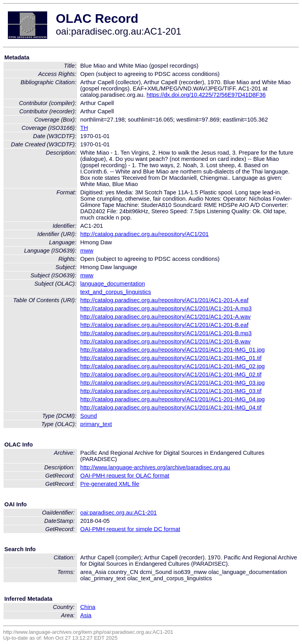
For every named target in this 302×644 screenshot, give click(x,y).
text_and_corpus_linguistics (116, 292)
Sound (88, 416)
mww (87, 251)
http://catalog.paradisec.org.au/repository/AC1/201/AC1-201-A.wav (165, 317)
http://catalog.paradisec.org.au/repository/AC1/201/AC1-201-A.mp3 (166, 308)
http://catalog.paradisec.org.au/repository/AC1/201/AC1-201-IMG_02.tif (171, 375)
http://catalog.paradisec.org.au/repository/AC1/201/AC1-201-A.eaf (164, 300)
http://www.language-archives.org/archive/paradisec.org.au (155, 467)
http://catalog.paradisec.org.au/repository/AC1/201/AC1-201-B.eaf (164, 325)
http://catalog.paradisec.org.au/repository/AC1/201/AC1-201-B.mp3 (166, 333)
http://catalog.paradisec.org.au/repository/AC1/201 (145, 234)
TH (84, 128)
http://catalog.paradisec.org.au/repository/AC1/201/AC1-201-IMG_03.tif (171, 391)
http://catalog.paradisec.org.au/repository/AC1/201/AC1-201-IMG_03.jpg (172, 383)
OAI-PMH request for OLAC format (125, 476)
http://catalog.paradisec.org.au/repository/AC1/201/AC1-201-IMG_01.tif (171, 358)
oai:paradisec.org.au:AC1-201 (119, 513)
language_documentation (113, 284)
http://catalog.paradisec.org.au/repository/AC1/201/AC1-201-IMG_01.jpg (172, 350)
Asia (86, 615)
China (88, 607)
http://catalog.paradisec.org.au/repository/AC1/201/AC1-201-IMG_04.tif (171, 408)
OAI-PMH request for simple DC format (130, 529)
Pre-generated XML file (110, 484)
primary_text (96, 424)
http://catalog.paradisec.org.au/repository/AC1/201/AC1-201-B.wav (165, 341)
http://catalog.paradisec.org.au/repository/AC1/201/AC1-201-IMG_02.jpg (172, 366)
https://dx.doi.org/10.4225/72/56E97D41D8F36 (206, 95)
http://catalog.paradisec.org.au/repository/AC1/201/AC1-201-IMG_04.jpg (172, 399)
